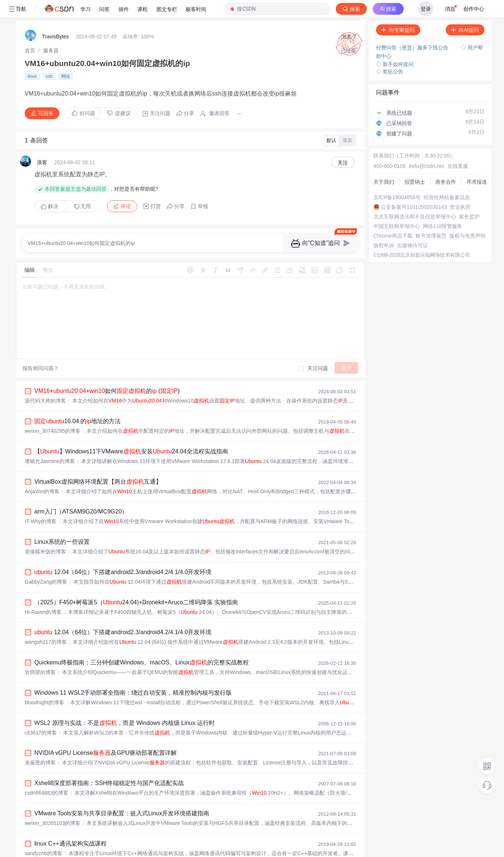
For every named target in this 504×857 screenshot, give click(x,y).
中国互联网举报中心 (397, 208)
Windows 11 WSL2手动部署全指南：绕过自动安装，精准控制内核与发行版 (133, 675)
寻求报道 (477, 164)
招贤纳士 (415, 164)
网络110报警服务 (443, 208)
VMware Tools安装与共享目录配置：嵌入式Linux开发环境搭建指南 (122, 796)
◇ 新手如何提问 (395, 46)
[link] (30, 33)
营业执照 (460, 189)
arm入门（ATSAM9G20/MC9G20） (81, 494)
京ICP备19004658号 (397, 180)
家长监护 (469, 199)
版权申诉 (384, 228)
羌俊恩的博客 (40, 745)
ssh (49, 59)
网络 (66, 59)
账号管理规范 (431, 218)
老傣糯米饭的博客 (45, 534)
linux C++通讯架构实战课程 (70, 826)
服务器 (51, 33)
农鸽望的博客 (40, 654)
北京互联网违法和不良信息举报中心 (415, 199)
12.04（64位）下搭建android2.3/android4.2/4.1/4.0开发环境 (123, 554)
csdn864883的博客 (46, 775)
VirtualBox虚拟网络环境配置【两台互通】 (98, 464)
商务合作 (446, 164)
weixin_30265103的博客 (53, 805)
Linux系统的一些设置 (62, 524)
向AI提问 (465, 12)
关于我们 (384, 164)
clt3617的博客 (41, 715)
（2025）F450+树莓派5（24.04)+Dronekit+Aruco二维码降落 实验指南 (136, 585)
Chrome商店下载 (393, 218)
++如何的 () (107, 373)
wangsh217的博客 (46, 624)
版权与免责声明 (467, 218)
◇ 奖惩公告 (390, 54)
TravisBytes (56, 19)
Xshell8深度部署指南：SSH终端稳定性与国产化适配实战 (109, 765)
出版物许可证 (412, 228)
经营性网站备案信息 (447, 180)
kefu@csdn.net (427, 148)
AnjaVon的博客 (42, 474)
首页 (30, 33)
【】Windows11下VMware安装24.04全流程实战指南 (131, 434)
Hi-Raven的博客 (43, 594)
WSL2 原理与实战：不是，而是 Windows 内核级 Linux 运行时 (125, 705)
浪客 (42, 145)
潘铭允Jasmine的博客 (50, 443)
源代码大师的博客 (45, 383)
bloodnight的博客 (44, 685)
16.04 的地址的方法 (77, 403)
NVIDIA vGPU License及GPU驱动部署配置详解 (106, 735)
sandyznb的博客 (44, 836)
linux (32, 59)
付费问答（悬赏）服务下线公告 (413, 30)
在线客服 (458, 148)
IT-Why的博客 (41, 504)
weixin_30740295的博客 (53, 413)
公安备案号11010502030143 (414, 189)
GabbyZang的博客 (46, 564)
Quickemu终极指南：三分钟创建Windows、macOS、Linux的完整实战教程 (141, 645)
